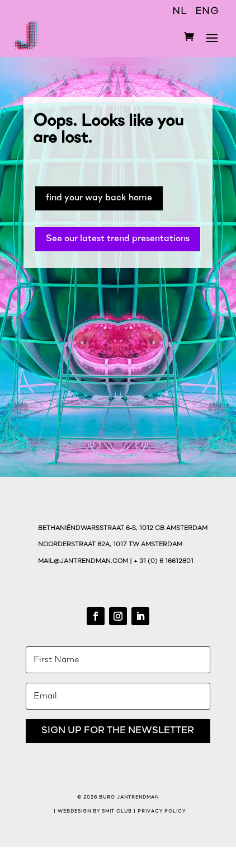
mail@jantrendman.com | (86, 562)
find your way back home (99, 198)
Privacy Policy (162, 811)
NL (180, 11)
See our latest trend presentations (118, 239)
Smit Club (117, 811)
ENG (207, 11)
